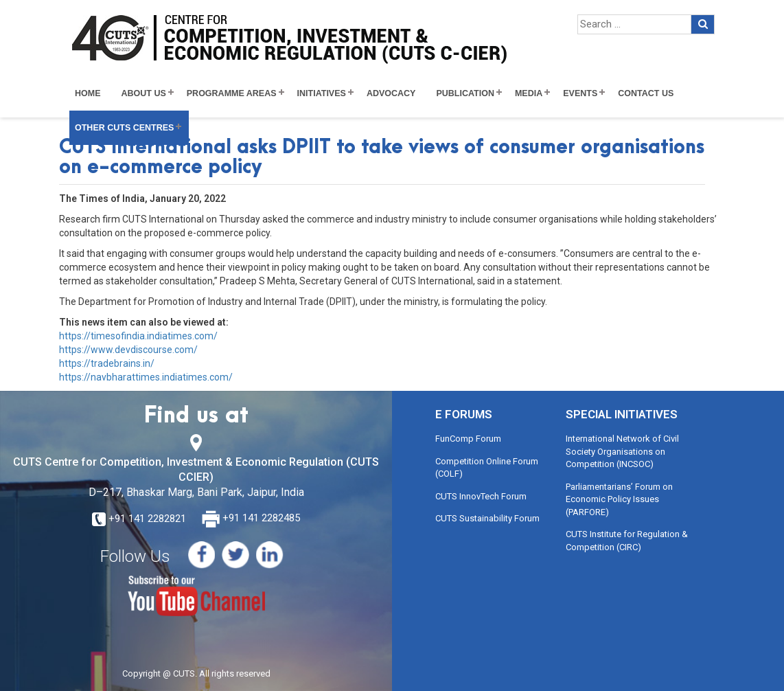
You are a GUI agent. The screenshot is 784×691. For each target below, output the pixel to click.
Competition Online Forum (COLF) (487, 468)
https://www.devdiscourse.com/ (128, 350)
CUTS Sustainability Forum (487, 518)
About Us (144, 93)
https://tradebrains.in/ (107, 363)
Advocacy (391, 93)
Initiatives (322, 93)
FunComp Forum (468, 439)
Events (580, 93)
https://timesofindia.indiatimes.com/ (138, 336)
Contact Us (646, 93)
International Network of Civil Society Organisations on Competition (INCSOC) (622, 451)
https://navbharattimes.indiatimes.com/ (146, 377)
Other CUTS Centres (124, 128)
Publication (465, 93)
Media (529, 93)
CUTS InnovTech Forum (481, 496)
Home (88, 93)
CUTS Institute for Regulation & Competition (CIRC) (627, 541)
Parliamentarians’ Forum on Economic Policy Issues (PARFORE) (619, 499)
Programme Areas (232, 93)
